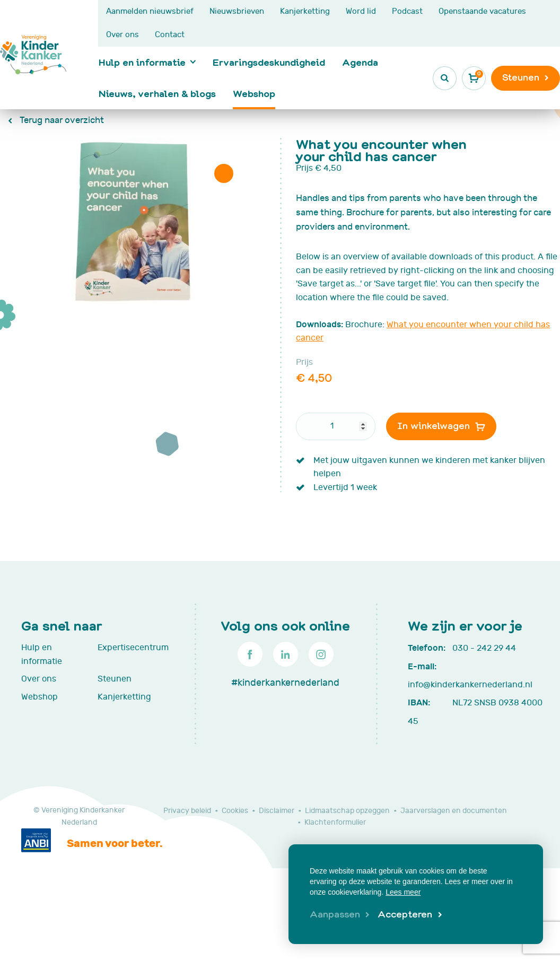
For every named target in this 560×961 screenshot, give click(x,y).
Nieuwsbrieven (237, 11)
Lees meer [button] (403, 892)
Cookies (235, 811)
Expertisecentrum (130, 648)
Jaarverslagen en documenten (454, 811)
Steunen (115, 679)
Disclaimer (277, 811)
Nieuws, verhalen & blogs (157, 93)
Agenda (360, 62)
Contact (170, 35)
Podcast (407, 11)
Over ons (122, 35)
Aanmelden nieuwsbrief (150, 11)
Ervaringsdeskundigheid (269, 62)
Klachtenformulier (335, 822)
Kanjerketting (305, 11)
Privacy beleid (187, 811)
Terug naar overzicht (61, 121)
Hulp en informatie (142, 62)
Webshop (254, 93)
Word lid (361, 11)
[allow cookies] (410, 915)
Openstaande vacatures (482, 11)
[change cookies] (340, 915)
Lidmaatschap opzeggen (347, 811)
